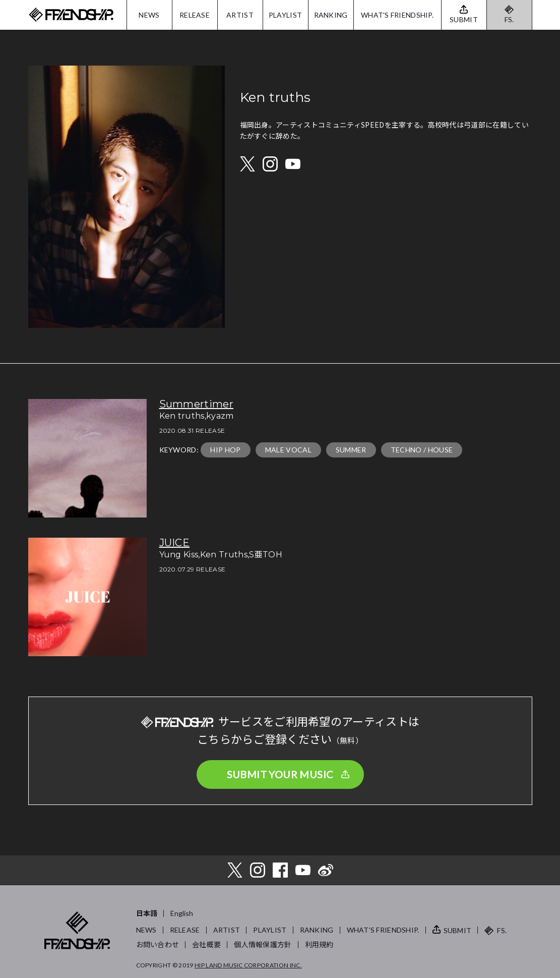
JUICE (175, 543)
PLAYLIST (285, 15)
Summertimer (197, 404)
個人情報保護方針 (263, 944)
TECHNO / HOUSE (422, 450)
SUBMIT (458, 930)
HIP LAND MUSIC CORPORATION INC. (248, 965)
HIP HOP (225, 450)
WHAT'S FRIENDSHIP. (397, 15)
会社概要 (206, 944)
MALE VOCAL (288, 450)
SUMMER (351, 450)
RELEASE (195, 15)
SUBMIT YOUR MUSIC (280, 774)
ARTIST (240, 15)
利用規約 (319, 944)
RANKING (331, 15)
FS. (509, 19)
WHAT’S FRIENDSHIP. (383, 930)
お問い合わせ (158, 944)
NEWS (149, 15)
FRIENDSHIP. (71, 15)
